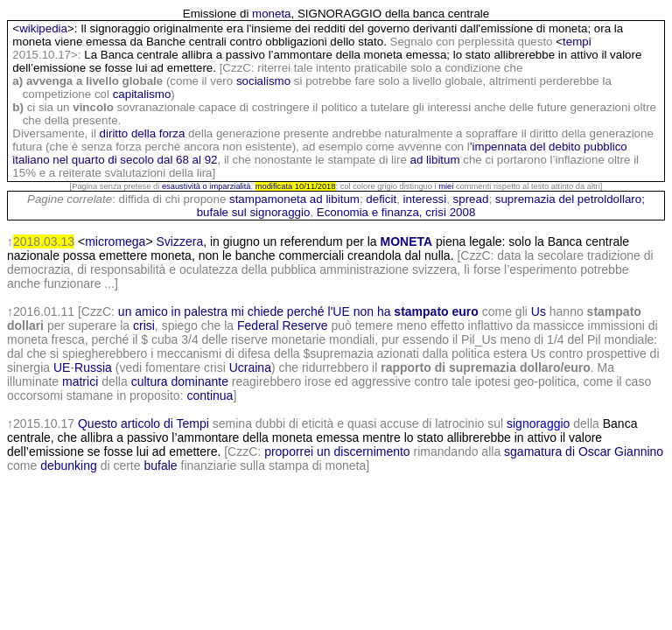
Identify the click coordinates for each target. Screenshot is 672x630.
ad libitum (435, 160)
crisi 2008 (450, 212)
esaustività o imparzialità (206, 186)
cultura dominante (180, 381)
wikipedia (43, 28)
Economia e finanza (368, 212)
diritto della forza (143, 133)
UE (62, 367)
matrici (80, 381)
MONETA (407, 241)
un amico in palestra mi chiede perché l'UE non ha (298, 311)
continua (210, 395)
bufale (160, 465)
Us (539, 311)
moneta (271, 14)
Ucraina (250, 367)
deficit (381, 199)
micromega (115, 241)
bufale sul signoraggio (254, 212)
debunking (69, 465)
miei (446, 186)
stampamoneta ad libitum (294, 199)
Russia (93, 367)
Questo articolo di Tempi (143, 423)
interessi (425, 199)
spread (471, 199)
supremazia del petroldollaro (568, 199)
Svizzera (179, 241)
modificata (274, 186)
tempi (577, 42)
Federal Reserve (283, 325)
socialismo (263, 81)
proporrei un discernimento (337, 451)
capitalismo (142, 94)
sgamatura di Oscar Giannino (584, 451)
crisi (144, 325)
